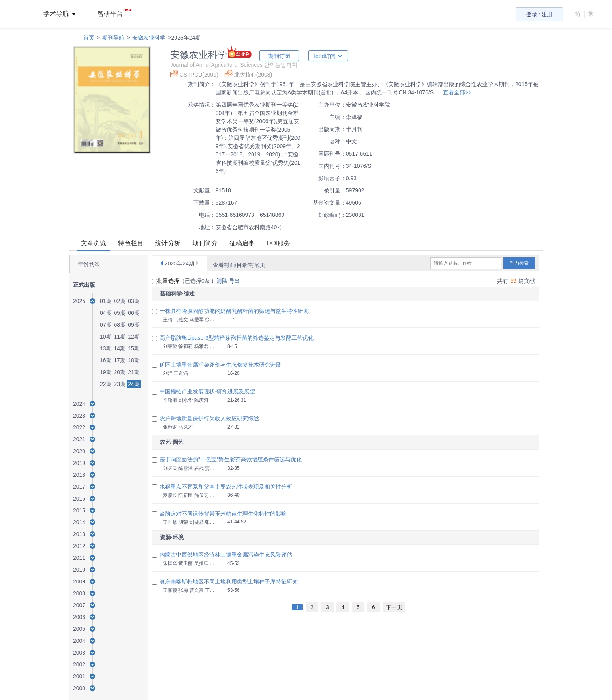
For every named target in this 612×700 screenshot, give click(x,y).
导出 (235, 281)
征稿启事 (242, 243)
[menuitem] (64, 14)
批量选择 (166, 281)
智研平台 (115, 14)
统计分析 (168, 243)
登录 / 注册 (540, 14)
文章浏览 (94, 243)
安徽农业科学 (149, 38)
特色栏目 (131, 243)
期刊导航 (113, 38)
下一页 (394, 607)
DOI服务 (278, 243)
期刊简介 (205, 243)
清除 (223, 281)
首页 (89, 38)
